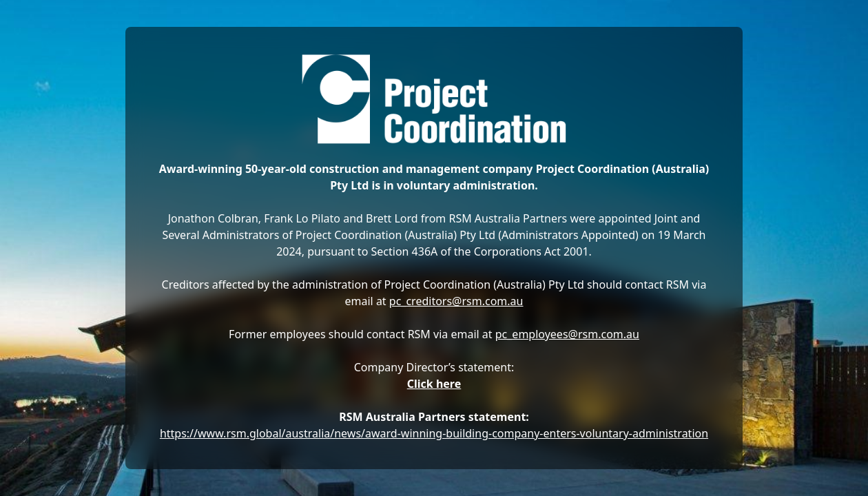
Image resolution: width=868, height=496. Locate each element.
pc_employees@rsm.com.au (567, 334)
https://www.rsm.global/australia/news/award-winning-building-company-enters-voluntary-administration (434, 433)
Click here (434, 384)
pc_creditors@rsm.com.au (456, 301)
